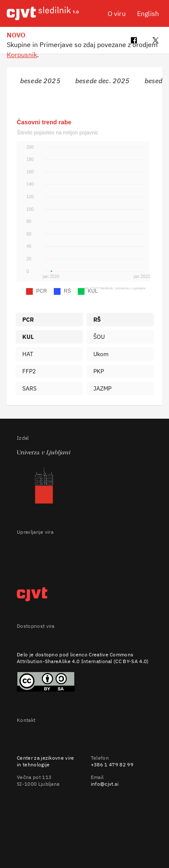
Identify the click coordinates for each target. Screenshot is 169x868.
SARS (30, 388)
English (148, 13)
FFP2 (29, 371)
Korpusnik (22, 55)
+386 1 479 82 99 (112, 764)
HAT (28, 354)
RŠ (97, 320)
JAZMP (103, 388)
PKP (99, 371)
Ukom (101, 354)
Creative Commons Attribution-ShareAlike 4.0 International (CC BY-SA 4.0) (83, 658)
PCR (28, 320)
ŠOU (99, 337)
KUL (28, 337)
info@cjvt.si (105, 784)
